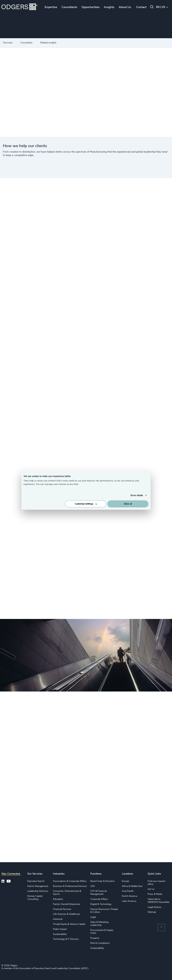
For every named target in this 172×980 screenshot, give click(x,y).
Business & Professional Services (70, 886)
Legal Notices (154, 907)
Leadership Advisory (38, 891)
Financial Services (62, 909)
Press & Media (155, 894)
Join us (151, 889)
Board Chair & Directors (103, 881)
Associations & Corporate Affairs (70, 881)
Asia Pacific (128, 891)
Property (95, 938)
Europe (125, 881)
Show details (137, 495)
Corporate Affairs (99, 899)
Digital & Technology (101, 904)
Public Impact (60, 929)
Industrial (58, 919)
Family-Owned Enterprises (67, 904)
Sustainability (60, 934)
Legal (93, 917)
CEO (93, 886)
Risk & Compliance (100, 943)
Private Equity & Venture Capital (69, 924)
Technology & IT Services (66, 939)
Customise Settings (86, 504)
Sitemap (152, 912)
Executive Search (36, 881)
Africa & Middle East (132, 886)
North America (130, 896)
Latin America (129, 901)
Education (58, 899)
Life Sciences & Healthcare (66, 914)
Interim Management (38, 886)
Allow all (128, 504)
